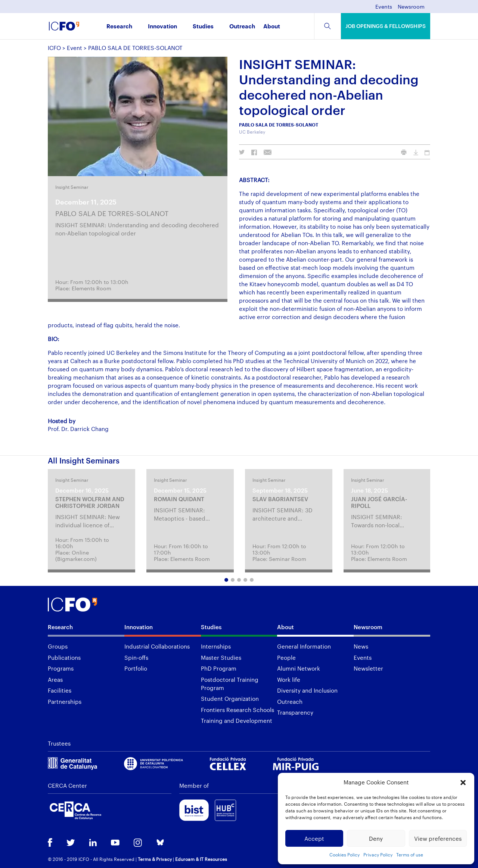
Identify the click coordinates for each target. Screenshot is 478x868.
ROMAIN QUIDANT (179, 499)
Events (384, 7)
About (272, 27)
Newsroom (411, 7)
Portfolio (136, 668)
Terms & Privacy (155, 859)
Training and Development (237, 721)
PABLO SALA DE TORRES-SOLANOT (112, 213)
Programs (61, 668)
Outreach (242, 27)
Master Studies (221, 658)
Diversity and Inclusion (307, 690)
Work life (289, 680)
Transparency (295, 712)
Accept (314, 839)
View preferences (438, 839)
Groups (58, 646)
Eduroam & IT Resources (201, 859)
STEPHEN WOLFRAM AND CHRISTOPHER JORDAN (90, 502)
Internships (216, 646)
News (361, 646)
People (286, 658)
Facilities (60, 690)
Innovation (162, 27)
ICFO (54, 48)
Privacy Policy (378, 855)
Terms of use (410, 855)
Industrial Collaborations (157, 646)
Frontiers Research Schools (238, 710)
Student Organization (230, 699)
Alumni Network (299, 668)
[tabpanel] (91, 521)
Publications (64, 658)
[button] (463, 783)
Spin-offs (136, 658)
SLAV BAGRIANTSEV (280, 499)
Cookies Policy (344, 855)
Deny (376, 839)
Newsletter (368, 668)
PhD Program (219, 668)
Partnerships (65, 702)
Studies (203, 27)
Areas (55, 680)
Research (119, 27)
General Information (304, 646)
